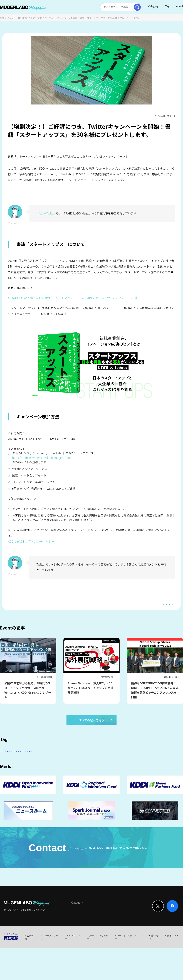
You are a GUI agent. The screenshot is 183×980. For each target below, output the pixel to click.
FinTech (7, 771)
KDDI (81, 761)
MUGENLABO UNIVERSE (97, 771)
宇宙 (74, 771)
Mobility (8, 781)
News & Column (93, 942)
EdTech (162, 771)
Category (145, 6)
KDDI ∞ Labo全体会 (60, 761)
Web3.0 (147, 771)
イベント (60, 771)
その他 (94, 761)
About (171, 6)
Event (11, 18)
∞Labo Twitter (46, 213)
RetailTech (43, 781)
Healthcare (25, 771)
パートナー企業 (113, 761)
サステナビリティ (126, 771)
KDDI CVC (25, 781)
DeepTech (158, 761)
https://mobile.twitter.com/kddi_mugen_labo (41, 458)
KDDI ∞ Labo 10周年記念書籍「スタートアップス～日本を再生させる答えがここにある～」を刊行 (75, 298)
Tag (159, 6)
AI (4, 761)
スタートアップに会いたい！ (27, 761)
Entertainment (137, 761)
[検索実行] (129, 7)
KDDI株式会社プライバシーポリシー (31, 541)
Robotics (43, 771)
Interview (76, 942)
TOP (2, 18)
